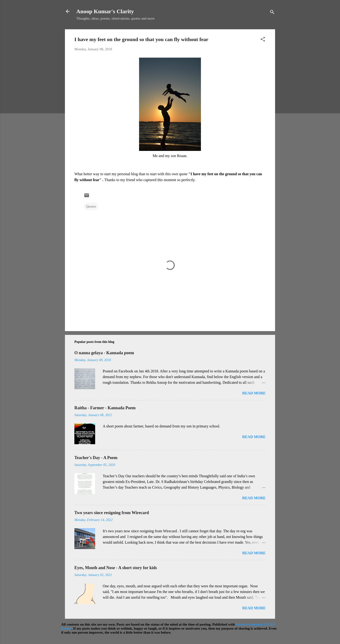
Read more (254, 393)
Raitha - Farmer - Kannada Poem (105, 408)
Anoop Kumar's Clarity (105, 11)
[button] (263, 40)
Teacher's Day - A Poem (96, 458)
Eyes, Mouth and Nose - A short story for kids (116, 568)
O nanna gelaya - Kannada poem (104, 353)
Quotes (91, 206)
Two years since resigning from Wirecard (112, 513)
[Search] (272, 13)
